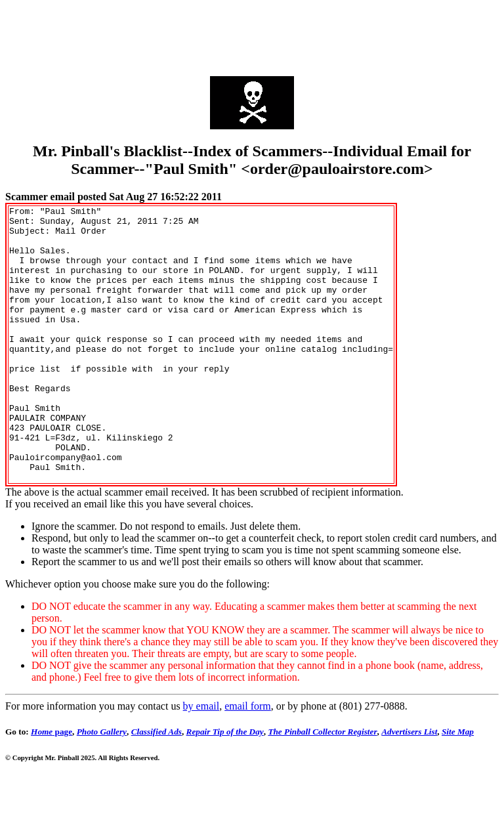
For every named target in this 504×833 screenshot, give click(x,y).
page (52, 787)
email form (248, 761)
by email (201, 761)
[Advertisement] (252, 35)
